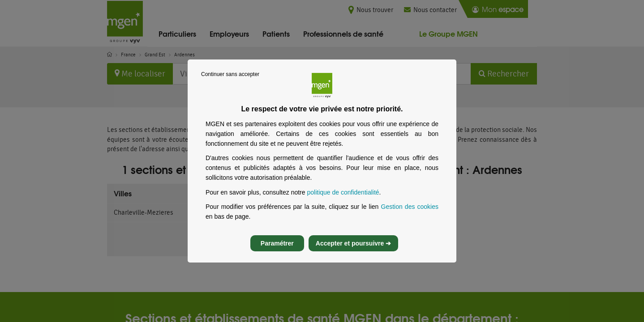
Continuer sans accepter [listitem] (230, 82)
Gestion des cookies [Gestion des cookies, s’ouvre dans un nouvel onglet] (410, 215)
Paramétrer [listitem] (277, 251)
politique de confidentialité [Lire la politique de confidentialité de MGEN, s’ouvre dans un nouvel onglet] (343, 200)
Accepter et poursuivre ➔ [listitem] (353, 251)
